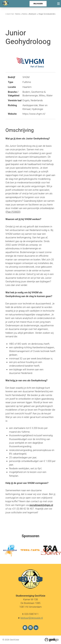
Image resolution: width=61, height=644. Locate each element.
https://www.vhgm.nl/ (34, 114)
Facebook (25, 627)
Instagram (31, 627)
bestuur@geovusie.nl (32, 618)
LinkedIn (36, 627)
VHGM (26, 77)
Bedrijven (33, 14)
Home (17, 14)
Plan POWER (13, 212)
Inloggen (38, 4)
